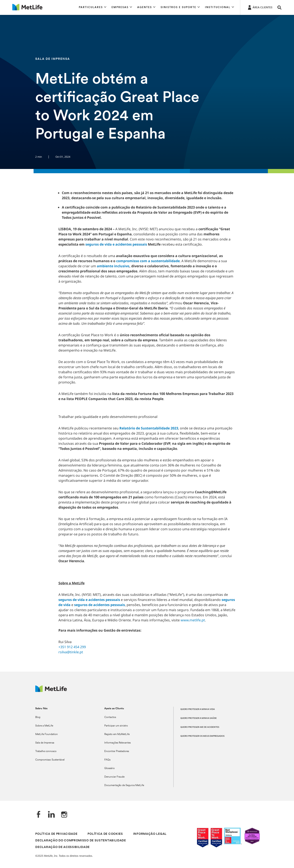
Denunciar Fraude (114, 777)
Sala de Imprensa (45, 743)
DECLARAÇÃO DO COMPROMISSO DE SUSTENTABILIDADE (81, 841)
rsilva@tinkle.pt (71, 652)
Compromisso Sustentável (50, 760)
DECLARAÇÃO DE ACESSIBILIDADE (62, 847)
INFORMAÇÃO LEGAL (150, 834)
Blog (38, 717)
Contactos (110, 717)
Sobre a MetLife (44, 726)
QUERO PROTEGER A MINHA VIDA (198, 709)
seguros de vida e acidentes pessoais (89, 600)
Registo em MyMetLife (117, 734)
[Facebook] (39, 815)
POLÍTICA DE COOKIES (105, 834)
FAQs (107, 760)
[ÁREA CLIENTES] (260, 7)
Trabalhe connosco (46, 751)
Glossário (110, 768)
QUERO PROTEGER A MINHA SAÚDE (199, 718)
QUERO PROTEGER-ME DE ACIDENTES (200, 727)
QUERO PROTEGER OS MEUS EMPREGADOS (202, 736)
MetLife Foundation (47, 734)
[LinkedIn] (51, 815)
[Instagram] (64, 815)
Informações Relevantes (117, 743)
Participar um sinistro (116, 726)
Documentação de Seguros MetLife (124, 785)
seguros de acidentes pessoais (100, 605)
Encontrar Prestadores (117, 751)
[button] (93, 7)
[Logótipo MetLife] (51, 691)
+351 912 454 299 (72, 647)
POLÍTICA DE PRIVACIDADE (56, 834)
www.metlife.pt (193, 620)
